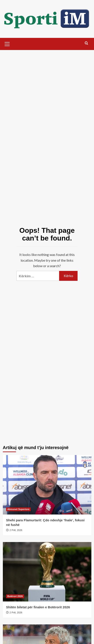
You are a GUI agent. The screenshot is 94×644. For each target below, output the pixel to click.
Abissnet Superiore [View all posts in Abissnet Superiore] (19, 509)
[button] (7, 43)
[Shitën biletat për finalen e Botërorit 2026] (47, 572)
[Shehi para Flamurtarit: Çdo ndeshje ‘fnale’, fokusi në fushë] (47, 485)
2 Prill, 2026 (16, 530)
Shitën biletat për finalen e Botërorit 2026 (38, 607)
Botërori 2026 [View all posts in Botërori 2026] (15, 596)
